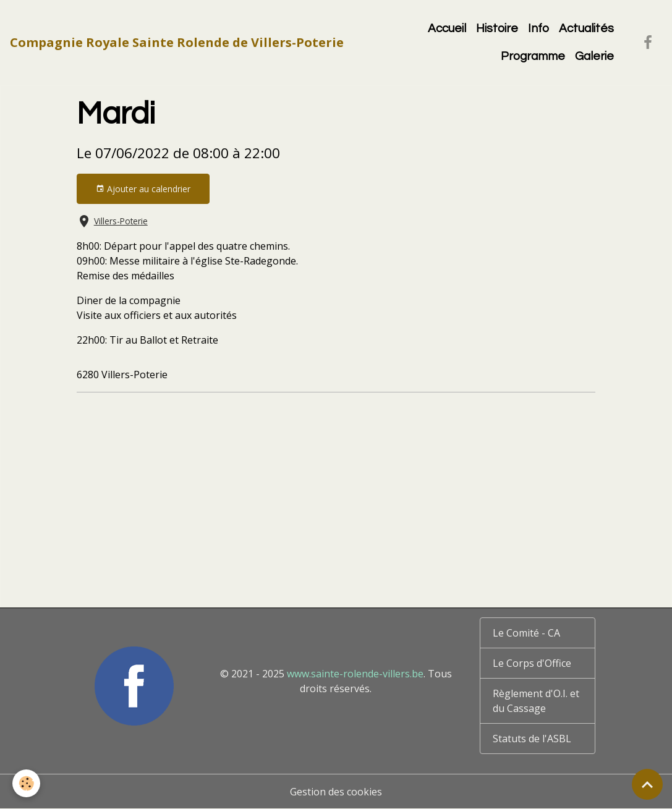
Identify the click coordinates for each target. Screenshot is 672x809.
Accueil (447, 28)
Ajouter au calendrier (143, 189)
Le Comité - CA (526, 633)
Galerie (594, 56)
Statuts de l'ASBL (532, 739)
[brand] (177, 43)
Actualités (586, 28)
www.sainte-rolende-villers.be (355, 674)
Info (538, 28)
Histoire (497, 28)
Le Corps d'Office (532, 663)
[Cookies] (26, 783)
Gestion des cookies (336, 792)
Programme (533, 56)
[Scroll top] (647, 784)
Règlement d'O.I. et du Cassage (536, 701)
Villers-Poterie (121, 221)
